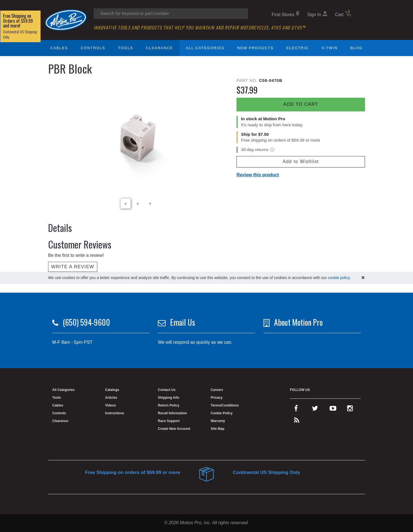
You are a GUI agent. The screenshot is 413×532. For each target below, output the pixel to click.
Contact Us (167, 390)
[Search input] (171, 14)
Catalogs (112, 390)
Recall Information (172, 413)
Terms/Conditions (225, 405)
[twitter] (315, 410)
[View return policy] (272, 150)
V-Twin (330, 48)
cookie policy (339, 278)
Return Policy (169, 405)
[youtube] (333, 410)
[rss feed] (297, 421)
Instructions (115, 413)
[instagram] (350, 410)
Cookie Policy (222, 413)
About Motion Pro (298, 322)
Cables (59, 48)
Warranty (218, 421)
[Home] (66, 20)
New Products (256, 48)
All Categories (205, 48)
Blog (357, 48)
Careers (217, 390)
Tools (126, 48)
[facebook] (296, 410)
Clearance (159, 48)
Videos (110, 405)
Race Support (169, 421)
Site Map (217, 429)
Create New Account (174, 429)
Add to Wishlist (301, 161)
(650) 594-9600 (86, 322)
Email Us (183, 322)
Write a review (73, 267)
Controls (93, 48)
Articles (111, 398)
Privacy (217, 398)
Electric (298, 48)
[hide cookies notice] (363, 278)
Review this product (258, 175)
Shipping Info (169, 398)
